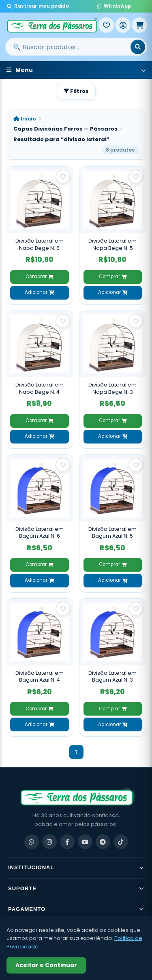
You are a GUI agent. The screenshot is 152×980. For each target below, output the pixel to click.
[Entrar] (123, 25)
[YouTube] (85, 842)
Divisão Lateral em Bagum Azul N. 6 (40, 533)
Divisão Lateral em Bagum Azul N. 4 (40, 677)
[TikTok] (121, 842)
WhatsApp (114, 6)
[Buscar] (138, 47)
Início (25, 119)
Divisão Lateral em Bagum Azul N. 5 (112, 533)
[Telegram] (103, 842)
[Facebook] (67, 842)
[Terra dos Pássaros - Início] (52, 25)
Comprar (39, 277)
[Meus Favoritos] (106, 25)
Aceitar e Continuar (46, 965)
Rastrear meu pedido (38, 6)
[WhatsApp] (32, 842)
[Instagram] (49, 842)
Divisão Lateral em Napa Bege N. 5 (112, 244)
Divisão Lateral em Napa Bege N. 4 (40, 388)
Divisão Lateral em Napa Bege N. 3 (112, 388)
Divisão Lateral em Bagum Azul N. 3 (112, 677)
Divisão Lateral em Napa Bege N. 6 (40, 244)
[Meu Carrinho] (139, 25)
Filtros (76, 91)
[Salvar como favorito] (63, 177)
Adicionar (39, 292)
